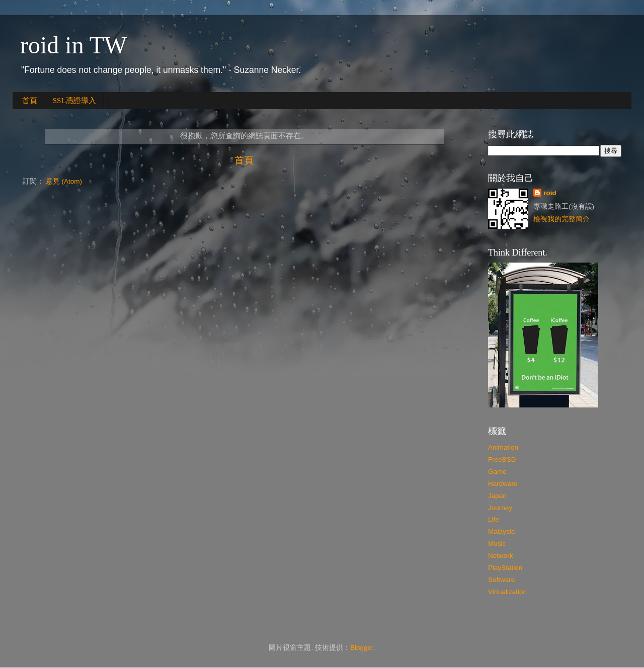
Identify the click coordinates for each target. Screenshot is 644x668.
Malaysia (501, 531)
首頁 (30, 101)
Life (494, 519)
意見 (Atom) (64, 181)
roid (550, 193)
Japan (497, 496)
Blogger (362, 648)
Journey (500, 508)
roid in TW (73, 45)
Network (501, 556)
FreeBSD (502, 460)
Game (497, 472)
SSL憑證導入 (74, 101)
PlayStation (505, 568)
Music (497, 544)
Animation (503, 447)
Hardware (503, 484)
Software (501, 580)
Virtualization (507, 592)
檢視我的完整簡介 (561, 219)
